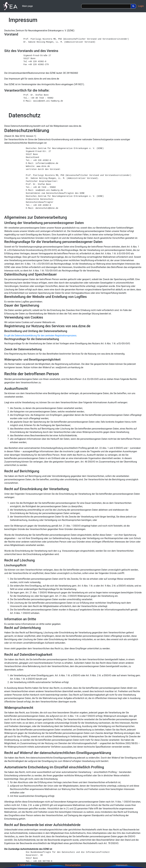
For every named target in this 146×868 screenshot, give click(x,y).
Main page (27, 6)
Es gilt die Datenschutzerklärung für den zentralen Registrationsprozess (40, 336)
